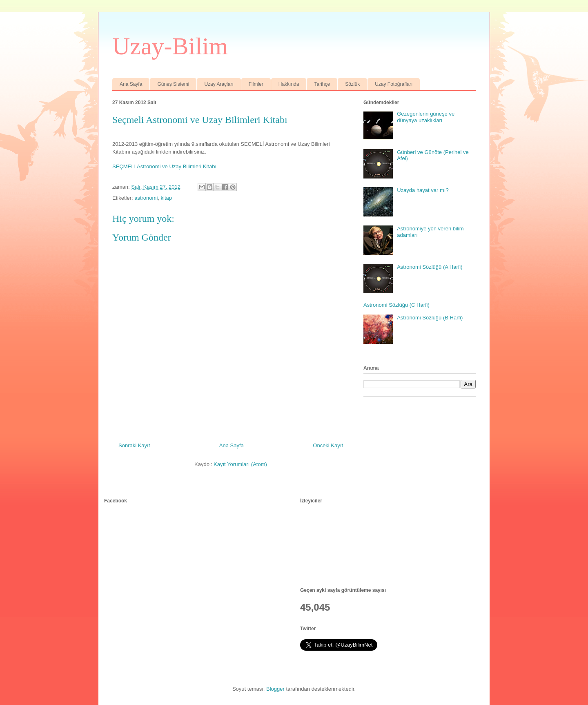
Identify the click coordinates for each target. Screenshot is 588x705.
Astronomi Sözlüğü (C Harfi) (396, 305)
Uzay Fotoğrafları (394, 84)
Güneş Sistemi (173, 84)
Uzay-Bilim (170, 46)
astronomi (146, 198)
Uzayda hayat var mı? (423, 190)
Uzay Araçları (219, 84)
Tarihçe (322, 84)
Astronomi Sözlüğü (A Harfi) (430, 267)
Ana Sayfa (131, 84)
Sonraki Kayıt (134, 445)
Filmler (256, 84)
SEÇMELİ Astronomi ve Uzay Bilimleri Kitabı (164, 166)
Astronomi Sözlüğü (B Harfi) (430, 318)
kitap (166, 198)
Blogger (275, 689)
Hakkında (289, 84)
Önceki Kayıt (328, 445)
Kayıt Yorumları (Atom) (240, 464)
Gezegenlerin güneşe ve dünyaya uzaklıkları (426, 117)
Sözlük (352, 84)
